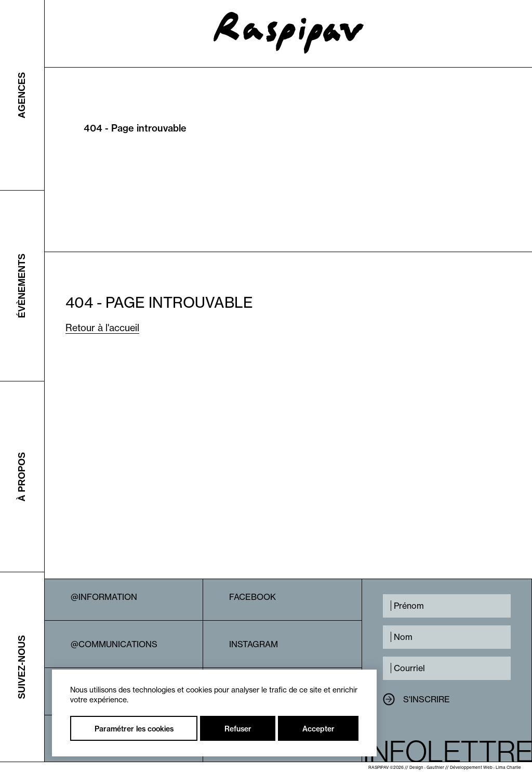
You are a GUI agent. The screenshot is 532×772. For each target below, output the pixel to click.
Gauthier (435, 767)
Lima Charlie (508, 767)
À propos (22, 476)
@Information (104, 597)
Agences (22, 95)
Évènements (22, 286)
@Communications (114, 644)
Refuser (238, 729)
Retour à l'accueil (102, 328)
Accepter (318, 729)
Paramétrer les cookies (134, 729)
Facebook (252, 597)
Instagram (254, 644)
